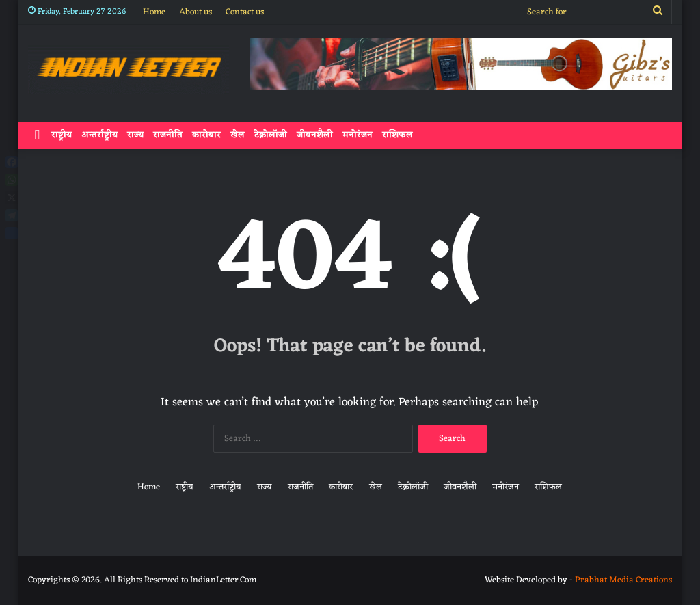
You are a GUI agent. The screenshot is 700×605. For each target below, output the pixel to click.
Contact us (245, 12)
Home (154, 12)
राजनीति (168, 135)
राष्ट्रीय (62, 135)
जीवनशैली (315, 135)
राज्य (135, 135)
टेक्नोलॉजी (271, 135)
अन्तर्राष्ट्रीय (99, 135)
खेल (238, 135)
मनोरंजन (358, 135)
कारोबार (206, 135)
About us (196, 12)
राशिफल (398, 135)
